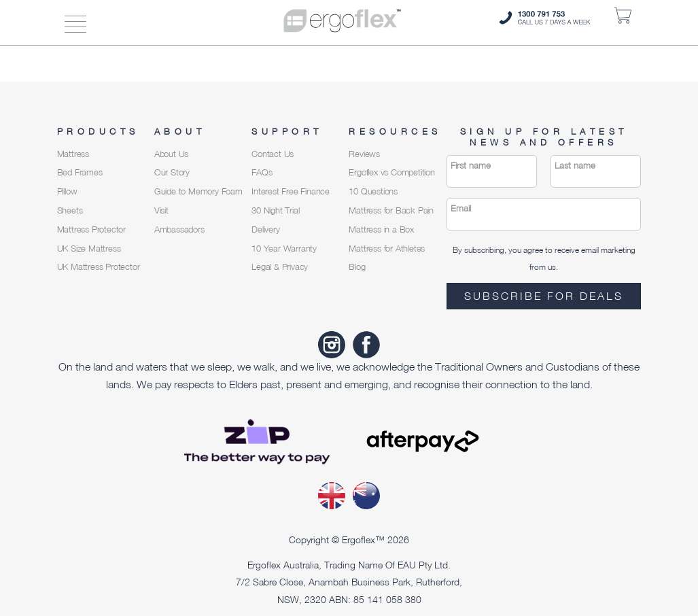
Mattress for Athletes (387, 249)
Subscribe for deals (544, 296)
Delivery (265, 229)
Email (461, 208)
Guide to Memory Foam (198, 191)
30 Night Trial (275, 210)
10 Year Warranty (284, 249)
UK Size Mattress (89, 249)
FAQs (262, 172)
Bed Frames (80, 172)
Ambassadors (179, 229)
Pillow (67, 191)
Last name (575, 166)
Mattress (73, 154)
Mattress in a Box (381, 229)
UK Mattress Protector (99, 267)
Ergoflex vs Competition (391, 172)
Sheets (70, 210)
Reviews (364, 154)
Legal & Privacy (280, 267)
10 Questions (373, 191)
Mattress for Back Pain (391, 210)
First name (471, 166)
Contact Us (273, 154)
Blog (357, 267)
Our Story (172, 172)
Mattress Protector (91, 229)
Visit (161, 210)
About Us (171, 154)
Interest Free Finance (291, 191)
